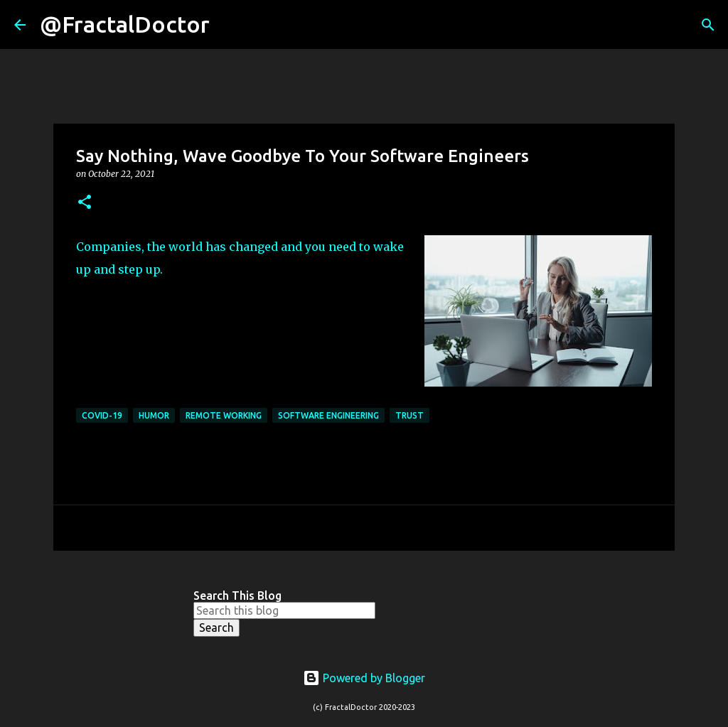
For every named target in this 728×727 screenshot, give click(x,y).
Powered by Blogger (364, 678)
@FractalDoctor (125, 24)
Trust (409, 415)
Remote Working (224, 415)
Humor (154, 415)
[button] (85, 203)
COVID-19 (102, 415)
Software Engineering (328, 415)
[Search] (230, 25)
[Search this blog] (284, 610)
